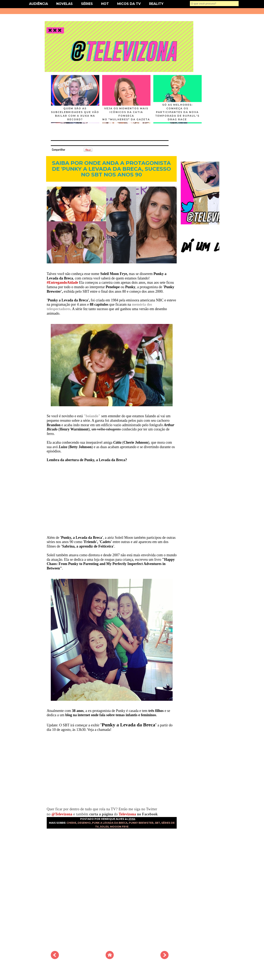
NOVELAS (64, 4)
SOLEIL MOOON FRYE (114, 827)
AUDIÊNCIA (38, 4)
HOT (105, 4)
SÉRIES (87, 4)
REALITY (156, 4)
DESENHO (84, 823)
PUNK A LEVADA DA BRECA (110, 823)
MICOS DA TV (129, 4)
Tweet (72, 149)
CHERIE (71, 823)
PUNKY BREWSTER (141, 823)
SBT (157, 823)
